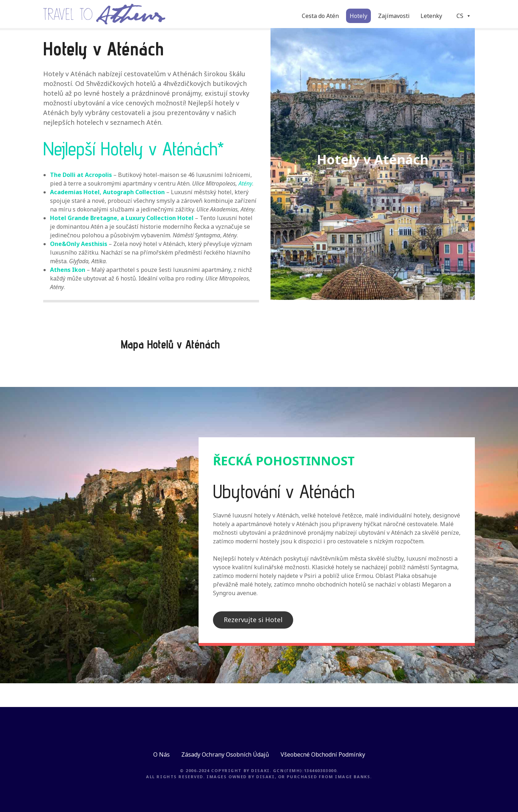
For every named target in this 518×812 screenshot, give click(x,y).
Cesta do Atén (320, 16)
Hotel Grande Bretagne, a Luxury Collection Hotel (122, 218)
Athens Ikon (68, 270)
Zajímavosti (394, 16)
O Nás (162, 754)
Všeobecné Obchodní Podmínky (323, 754)
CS (464, 16)
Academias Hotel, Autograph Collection (107, 192)
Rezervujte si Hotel (253, 620)
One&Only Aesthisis (79, 244)
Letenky (431, 16)
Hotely (358, 16)
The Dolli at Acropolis (81, 175)
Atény (245, 183)
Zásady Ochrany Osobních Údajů (225, 754)
